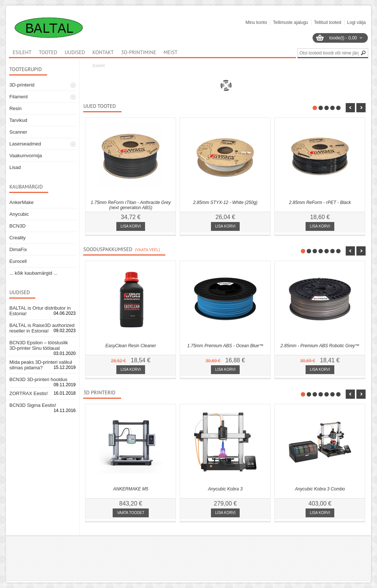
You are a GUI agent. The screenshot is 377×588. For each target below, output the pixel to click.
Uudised (75, 52)
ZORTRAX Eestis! (29, 393)
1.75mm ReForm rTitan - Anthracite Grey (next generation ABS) (131, 205)
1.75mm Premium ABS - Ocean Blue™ (226, 346)
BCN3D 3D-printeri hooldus (38, 379)
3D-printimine (139, 52)
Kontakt (103, 52)
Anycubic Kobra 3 (225, 489)
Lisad (15, 167)
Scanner (18, 132)
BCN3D (17, 226)
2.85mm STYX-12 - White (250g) (226, 203)
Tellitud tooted (328, 22)
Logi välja (357, 22)
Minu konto (256, 22)
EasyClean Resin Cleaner (131, 346)
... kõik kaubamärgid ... (33, 273)
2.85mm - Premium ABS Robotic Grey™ (320, 346)
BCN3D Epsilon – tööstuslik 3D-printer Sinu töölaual (38, 345)
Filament (18, 97)
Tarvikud (18, 120)
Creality (17, 238)
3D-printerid (22, 85)
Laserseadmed (25, 144)
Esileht (98, 66)
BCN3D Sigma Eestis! (33, 405)
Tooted (48, 52)
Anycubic (19, 214)
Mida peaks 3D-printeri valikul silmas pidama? (41, 365)
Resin (15, 108)
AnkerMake (21, 202)
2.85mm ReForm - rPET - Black (320, 203)
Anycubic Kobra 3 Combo (320, 489)
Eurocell (18, 261)
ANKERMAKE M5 (131, 489)
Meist (170, 52)
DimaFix (18, 249)
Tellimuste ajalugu (290, 22)
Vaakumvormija (26, 156)
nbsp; (350, 108)
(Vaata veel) (147, 249)
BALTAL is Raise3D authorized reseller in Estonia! (42, 328)
